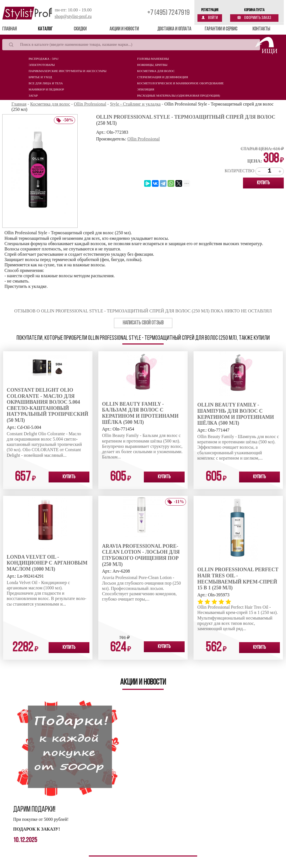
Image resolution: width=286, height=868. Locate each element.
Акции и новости (124, 29)
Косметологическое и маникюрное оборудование (180, 83)
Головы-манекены (153, 59)
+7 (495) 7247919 (168, 13)
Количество (239, 171)
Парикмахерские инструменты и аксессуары (67, 71)
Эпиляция (146, 89)
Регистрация (210, 10)
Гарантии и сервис (221, 29)
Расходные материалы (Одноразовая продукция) (179, 95)
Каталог (45, 29)
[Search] (131, 45)
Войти (210, 18)
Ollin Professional (144, 139)
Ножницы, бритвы (152, 65)
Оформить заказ (254, 18)
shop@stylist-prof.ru (73, 16)
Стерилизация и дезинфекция (163, 77)
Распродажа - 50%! (43, 59)
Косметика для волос (156, 71)
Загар (33, 95)
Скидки (80, 29)
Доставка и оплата (174, 29)
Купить (263, 183)
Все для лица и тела (46, 83)
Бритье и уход (40, 77)
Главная (17, 29)
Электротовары (42, 65)
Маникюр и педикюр (46, 89)
